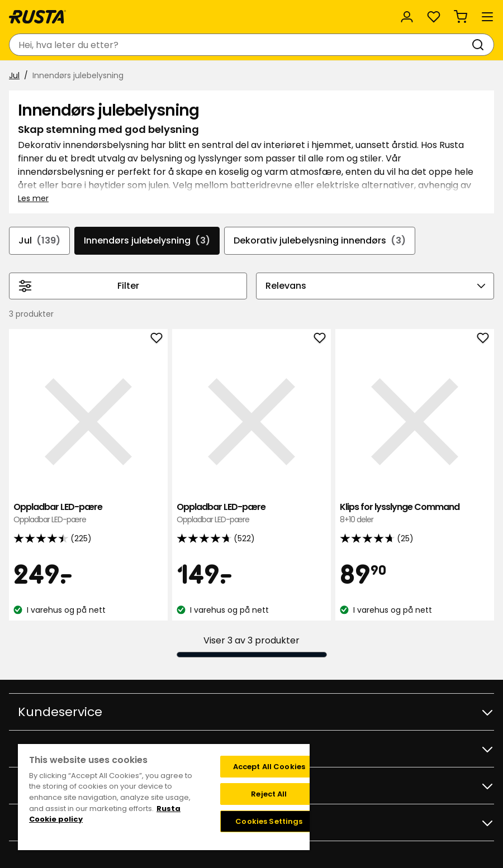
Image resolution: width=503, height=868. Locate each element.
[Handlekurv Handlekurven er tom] (461, 17)
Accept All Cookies (269, 767)
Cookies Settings (269, 821)
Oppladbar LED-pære (88, 514)
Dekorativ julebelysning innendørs (320, 241)
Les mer (33, 198)
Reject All (269, 794)
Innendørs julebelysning (147, 241)
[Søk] (480, 45)
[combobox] (240, 45)
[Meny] (487, 17)
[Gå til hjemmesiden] (37, 17)
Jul (14, 75)
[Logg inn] (407, 17)
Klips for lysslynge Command (415, 514)
